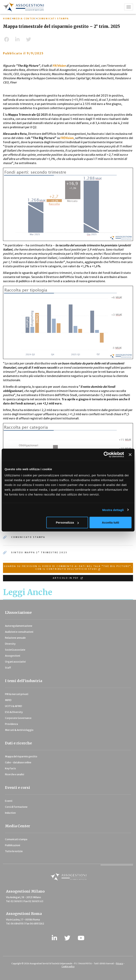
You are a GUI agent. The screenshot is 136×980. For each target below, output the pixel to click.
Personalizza (67, 522)
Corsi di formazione (16, 807)
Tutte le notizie (14, 851)
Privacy (119, 964)
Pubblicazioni (13, 845)
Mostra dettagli (113, 510)
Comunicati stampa (16, 839)
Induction (10, 813)
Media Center (18, 826)
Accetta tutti (111, 522)
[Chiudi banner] (130, 454)
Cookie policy (68, 967)
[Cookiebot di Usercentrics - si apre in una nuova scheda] (107, 454)
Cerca (92, 122)
